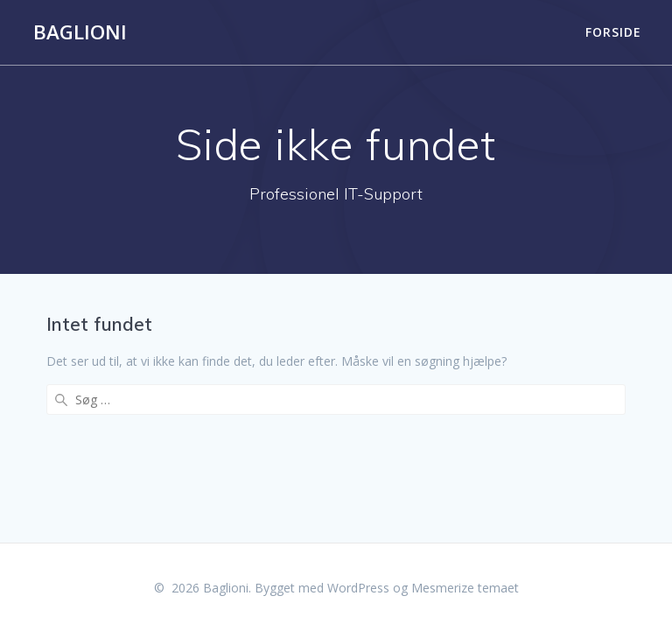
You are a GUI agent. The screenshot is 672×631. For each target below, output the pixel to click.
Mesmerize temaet (465, 588)
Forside (613, 32)
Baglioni (80, 32)
